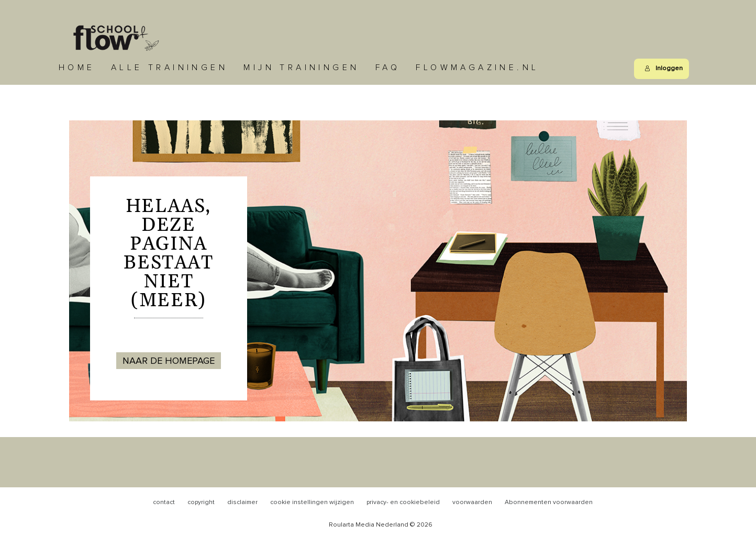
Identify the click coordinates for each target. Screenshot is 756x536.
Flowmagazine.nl (477, 68)
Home (77, 68)
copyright (201, 502)
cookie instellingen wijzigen (312, 502)
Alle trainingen (169, 68)
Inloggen (664, 69)
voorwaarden (472, 502)
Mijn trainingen (301, 68)
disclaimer (242, 502)
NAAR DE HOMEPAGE (169, 361)
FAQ (388, 68)
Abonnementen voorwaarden (549, 502)
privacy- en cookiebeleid (403, 502)
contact (164, 502)
